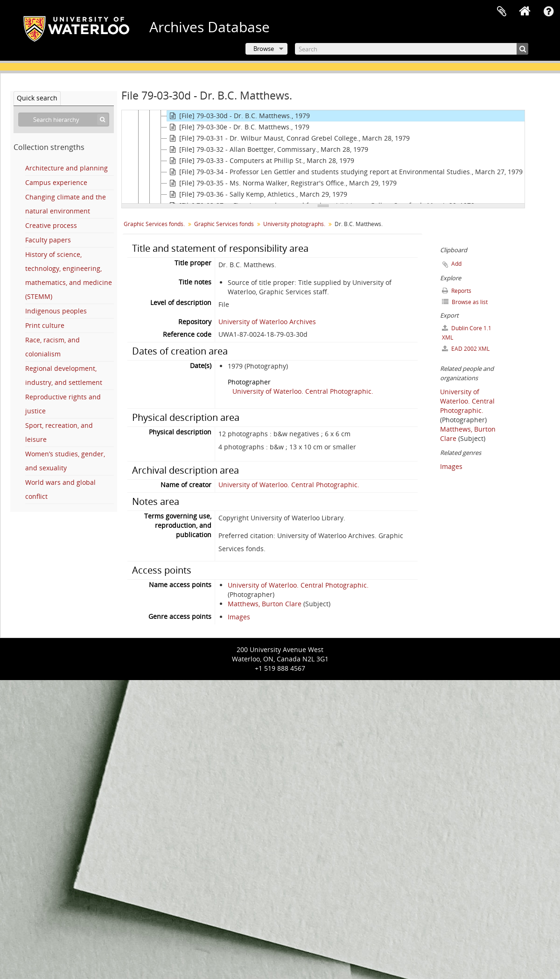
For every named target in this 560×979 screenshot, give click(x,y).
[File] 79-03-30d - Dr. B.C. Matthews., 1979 (238, 116)
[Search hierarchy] (64, 120)
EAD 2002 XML (466, 349)
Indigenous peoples (56, 311)
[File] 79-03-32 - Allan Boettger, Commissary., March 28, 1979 (268, 149)
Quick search (37, 98)
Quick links (548, 12)
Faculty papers (48, 240)
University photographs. (294, 224)
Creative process (51, 225)
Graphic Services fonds (224, 224)
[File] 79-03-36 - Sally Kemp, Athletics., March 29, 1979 (257, 194)
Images (239, 617)
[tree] (323, 157)
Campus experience (56, 182)
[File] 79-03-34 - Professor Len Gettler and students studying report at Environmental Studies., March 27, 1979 (345, 172)
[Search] (412, 49)
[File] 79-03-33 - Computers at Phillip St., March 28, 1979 (261, 161)
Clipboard (502, 12)
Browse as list (465, 302)
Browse (264, 49)
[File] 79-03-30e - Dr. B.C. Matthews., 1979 (238, 127)
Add (456, 264)
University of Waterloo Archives (267, 322)
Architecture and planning (66, 168)
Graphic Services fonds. (154, 224)
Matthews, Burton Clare (265, 604)
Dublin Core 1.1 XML (467, 333)
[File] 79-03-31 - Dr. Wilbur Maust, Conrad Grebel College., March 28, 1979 (288, 138)
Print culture (45, 325)
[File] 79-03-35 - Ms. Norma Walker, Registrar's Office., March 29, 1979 (282, 183)
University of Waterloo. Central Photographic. (303, 391)
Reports (457, 291)
